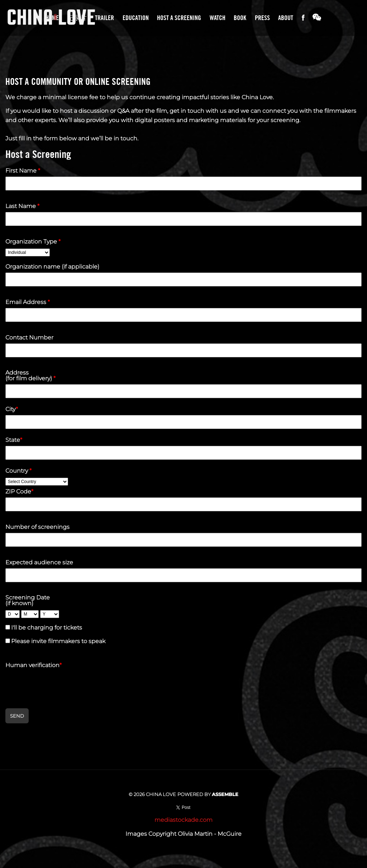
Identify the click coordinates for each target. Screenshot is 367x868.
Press (262, 18)
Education (136, 18)
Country (18, 471)
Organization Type (33, 242)
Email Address (28, 302)
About (286, 18)
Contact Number (29, 338)
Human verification (34, 665)
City (12, 409)
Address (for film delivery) (30, 376)
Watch (218, 18)
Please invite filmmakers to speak (58, 641)
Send (17, 716)
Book (240, 18)
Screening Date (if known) (28, 601)
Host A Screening (179, 18)
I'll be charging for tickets (47, 628)
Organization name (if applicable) (52, 267)
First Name (23, 171)
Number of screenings (37, 527)
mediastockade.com (183, 820)
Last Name (22, 206)
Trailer (104, 18)
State (14, 440)
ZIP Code (19, 492)
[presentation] (60, 685)
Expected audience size (39, 563)
